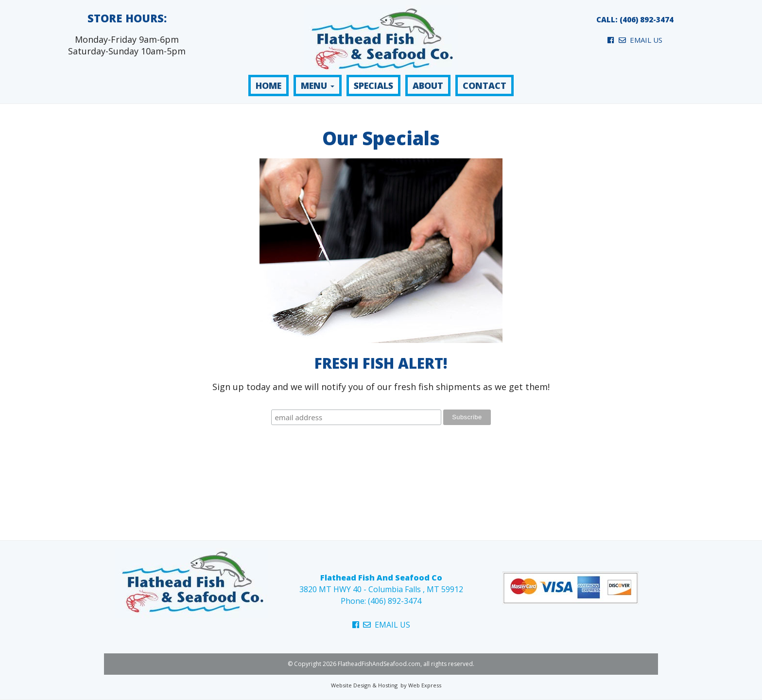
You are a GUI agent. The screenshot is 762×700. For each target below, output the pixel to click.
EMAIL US (641, 40)
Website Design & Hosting (364, 685)
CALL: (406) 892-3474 (635, 19)
